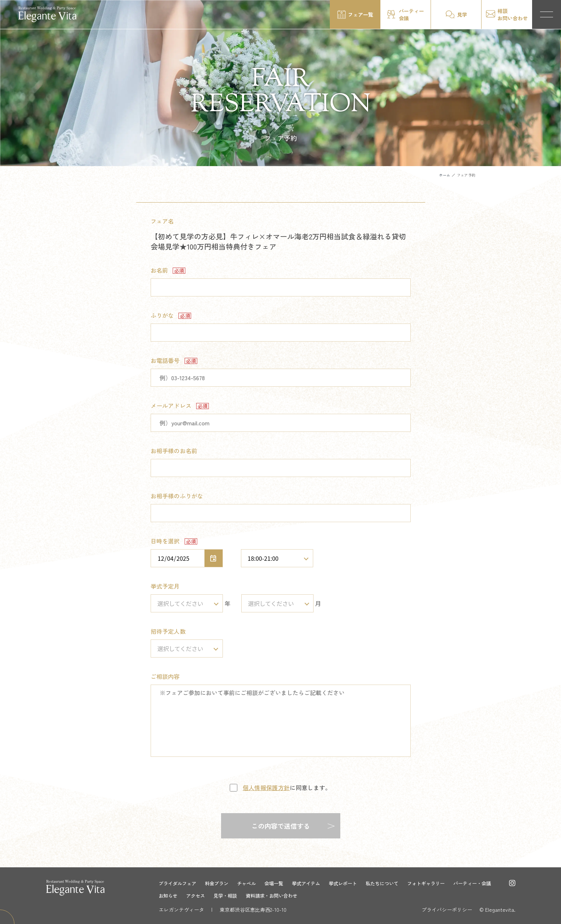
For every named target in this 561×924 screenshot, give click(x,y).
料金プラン (220, 883)
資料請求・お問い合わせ (327, 895)
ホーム (445, 175)
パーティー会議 (411, 14)
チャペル (252, 883)
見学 (462, 14)
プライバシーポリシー (447, 910)
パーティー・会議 (179, 895)
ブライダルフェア (179, 883)
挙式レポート (354, 883)
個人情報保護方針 (266, 788)
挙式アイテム (315, 883)
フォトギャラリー (442, 883)
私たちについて (395, 883)
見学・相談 (278, 895)
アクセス (247, 895)
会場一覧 (281, 883)
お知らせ (218, 895)
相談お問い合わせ (513, 14)
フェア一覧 (361, 14)
